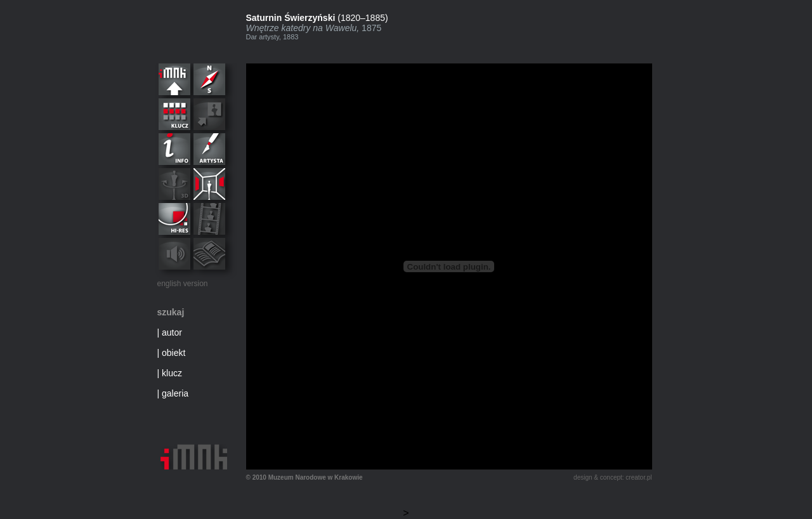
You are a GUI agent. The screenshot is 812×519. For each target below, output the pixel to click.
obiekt (174, 353)
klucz (172, 373)
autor (172, 332)
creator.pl (638, 477)
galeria (175, 393)
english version (183, 284)
